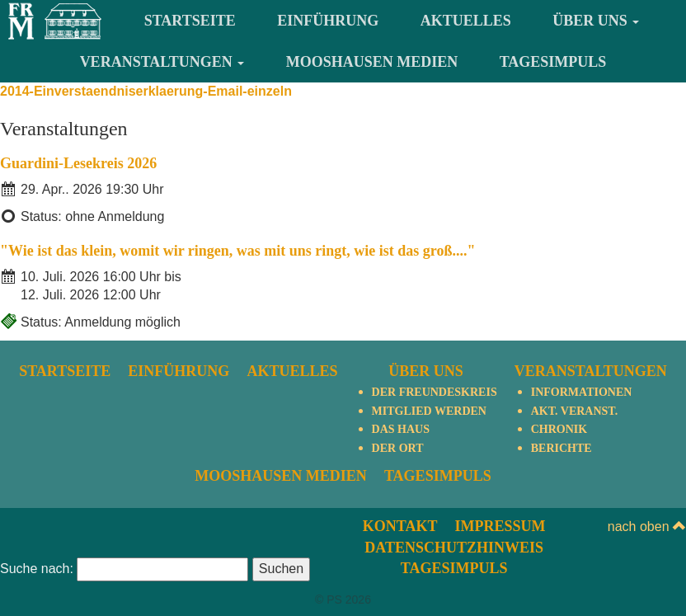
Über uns (596, 21)
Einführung (328, 21)
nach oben (647, 527)
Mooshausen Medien (372, 62)
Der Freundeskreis (435, 392)
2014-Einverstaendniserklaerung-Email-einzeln (146, 91)
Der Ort (398, 448)
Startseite (190, 21)
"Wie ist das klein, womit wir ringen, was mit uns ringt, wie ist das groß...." (238, 251)
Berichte (561, 448)
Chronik (559, 429)
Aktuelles (466, 21)
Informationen (582, 392)
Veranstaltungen (162, 62)
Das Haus (401, 429)
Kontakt (400, 526)
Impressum (500, 526)
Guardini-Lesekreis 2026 (78, 163)
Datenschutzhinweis (454, 548)
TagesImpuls (553, 62)
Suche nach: (37, 569)
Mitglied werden (429, 411)
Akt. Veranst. (574, 411)
